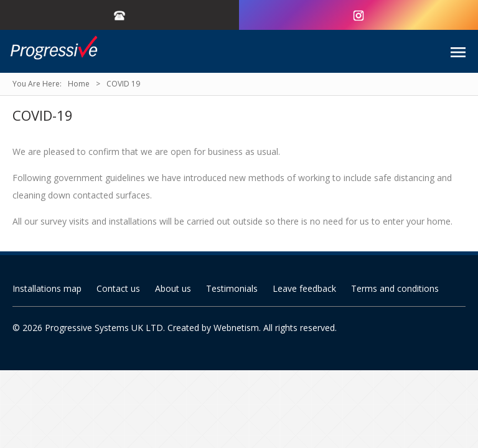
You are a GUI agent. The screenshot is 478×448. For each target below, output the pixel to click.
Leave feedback (304, 288)
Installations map (47, 288)
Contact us (118, 288)
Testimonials (232, 288)
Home (79, 84)
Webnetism (236, 328)
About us (173, 288)
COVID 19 (123, 84)
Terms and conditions (395, 288)
